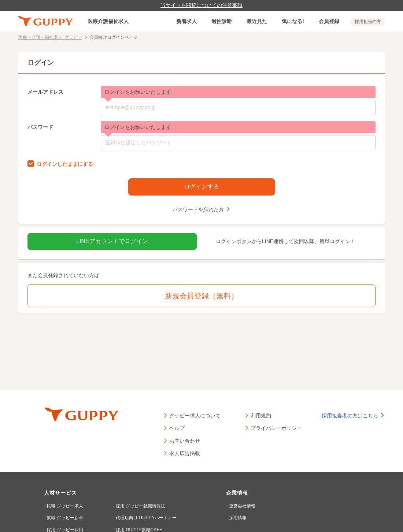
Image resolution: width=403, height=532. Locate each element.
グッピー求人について (195, 415)
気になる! (293, 21)
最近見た (257, 21)
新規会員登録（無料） (202, 296)
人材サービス (60, 493)
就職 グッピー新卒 (65, 518)
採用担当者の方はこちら (353, 416)
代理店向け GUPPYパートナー (145, 518)
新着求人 (186, 21)
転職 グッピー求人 (65, 506)
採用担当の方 (368, 22)
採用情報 (237, 518)
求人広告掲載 (185, 453)
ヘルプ (177, 428)
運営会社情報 (241, 506)
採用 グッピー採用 (65, 529)
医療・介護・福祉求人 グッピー (50, 37)
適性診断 (222, 21)
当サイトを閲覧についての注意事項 (202, 5)
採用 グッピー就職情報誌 (140, 506)
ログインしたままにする (65, 164)
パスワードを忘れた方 (199, 209)
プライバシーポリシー (276, 428)
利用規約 (261, 415)
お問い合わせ (185, 440)
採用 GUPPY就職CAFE (138, 529)
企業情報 (237, 493)
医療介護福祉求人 (108, 21)
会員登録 (329, 21)
